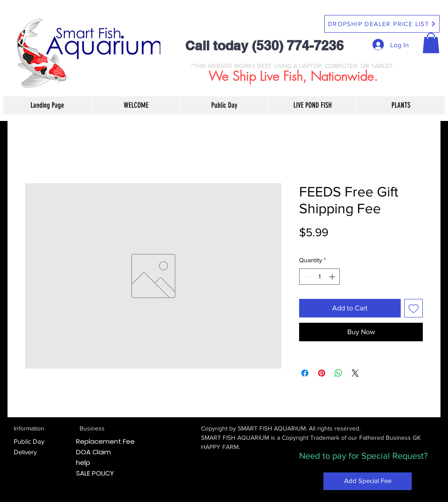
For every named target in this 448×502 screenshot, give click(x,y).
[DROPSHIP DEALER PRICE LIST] (382, 24)
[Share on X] (355, 373)
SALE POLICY (95, 473)
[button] (431, 43)
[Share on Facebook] (305, 373)
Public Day (29, 441)
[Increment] (333, 277)
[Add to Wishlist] (414, 308)
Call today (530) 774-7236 (264, 45)
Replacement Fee (105, 441)
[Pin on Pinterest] (322, 373)
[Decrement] (306, 277)
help (83, 462)
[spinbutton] (319, 277)
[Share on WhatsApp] (338, 373)
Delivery (25, 452)
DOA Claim (93, 452)
